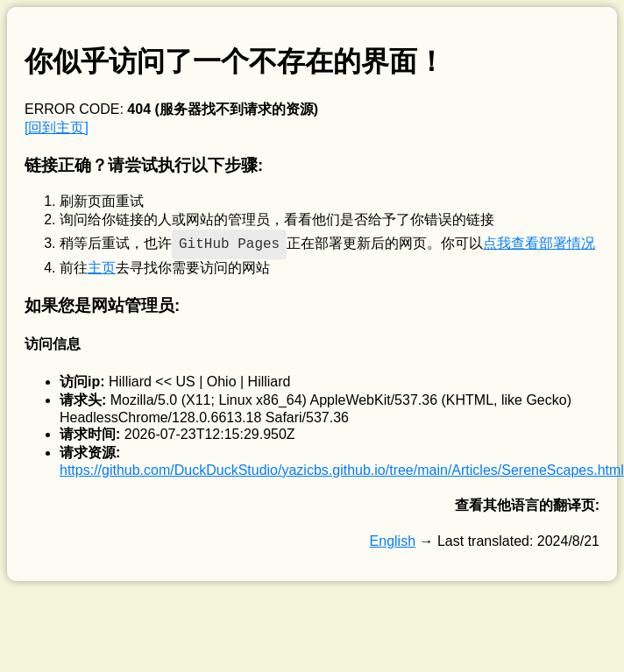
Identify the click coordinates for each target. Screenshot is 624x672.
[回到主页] (57, 127)
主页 (102, 268)
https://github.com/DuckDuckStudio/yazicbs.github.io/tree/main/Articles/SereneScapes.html (342, 470)
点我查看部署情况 (539, 243)
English (393, 541)
